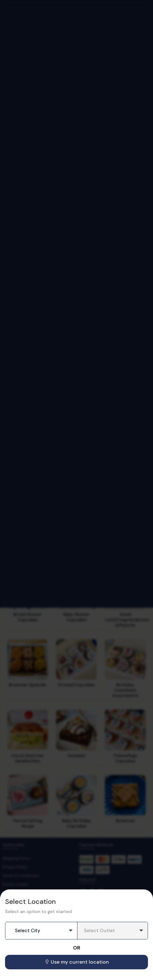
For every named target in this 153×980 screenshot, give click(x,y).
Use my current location (77, 962)
